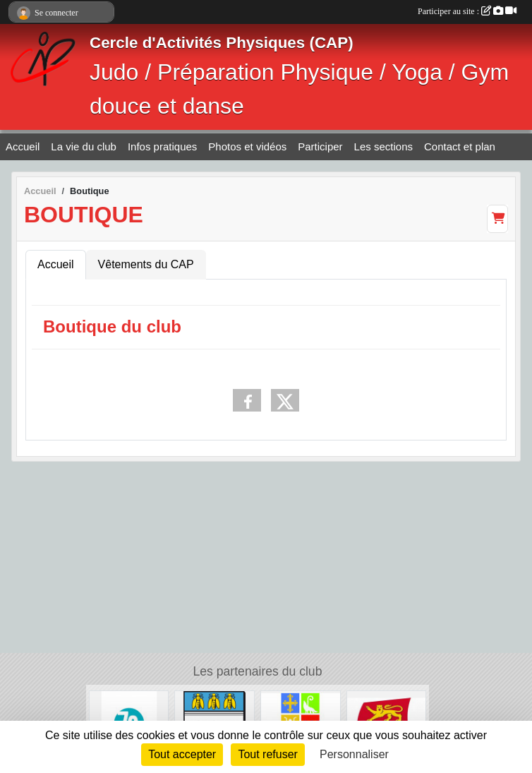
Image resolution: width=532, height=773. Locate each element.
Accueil (23, 146)
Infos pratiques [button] (162, 146)
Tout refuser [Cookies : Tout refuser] (267, 754)
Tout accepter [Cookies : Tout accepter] (182, 754)
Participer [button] (320, 146)
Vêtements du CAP (146, 264)
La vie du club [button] (84, 146)
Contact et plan (460, 146)
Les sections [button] (383, 146)
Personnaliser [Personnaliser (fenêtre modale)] (354, 754)
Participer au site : (467, 11)
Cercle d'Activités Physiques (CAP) (222, 43)
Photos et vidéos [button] (247, 146)
